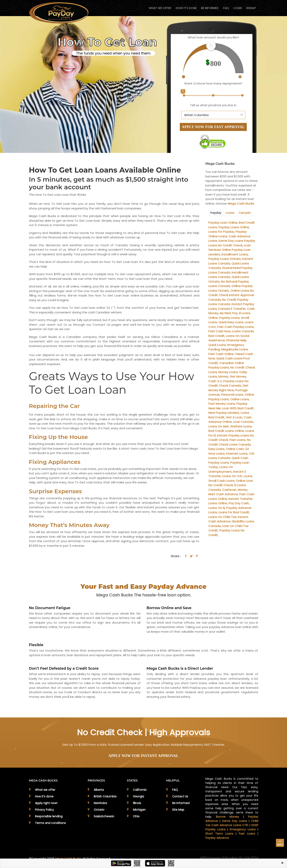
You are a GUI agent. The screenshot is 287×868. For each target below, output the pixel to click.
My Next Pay (229, 313)
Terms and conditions (50, 823)
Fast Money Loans (222, 403)
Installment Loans (235, 254)
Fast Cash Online (221, 354)
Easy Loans (216, 449)
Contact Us (180, 796)
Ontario (99, 810)
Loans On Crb (232, 476)
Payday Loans (229, 317)
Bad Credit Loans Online (226, 431)
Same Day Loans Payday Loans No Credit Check (232, 243)
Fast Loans (237, 440)
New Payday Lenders (224, 412)
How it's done (44, 796)
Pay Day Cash (239, 503)
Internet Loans (237, 453)
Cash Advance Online (230, 419)
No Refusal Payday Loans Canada (229, 283)
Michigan (139, 810)
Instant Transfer (240, 498)
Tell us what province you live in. (213, 105)
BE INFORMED (208, 8)
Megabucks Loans (235, 349)
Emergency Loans (243, 829)
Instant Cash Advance (228, 519)
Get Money (238, 376)
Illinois (137, 803)
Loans (248, 476)
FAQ (224, 8)
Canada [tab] (244, 213)
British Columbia (105, 796)
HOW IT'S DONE (183, 8)
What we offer (45, 790)
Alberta (99, 790)
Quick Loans (217, 344)
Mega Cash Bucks (241, 203)
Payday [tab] (216, 213)
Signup (251, 8)
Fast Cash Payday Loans (235, 326)
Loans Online (218, 503)
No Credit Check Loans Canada (230, 442)
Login (237, 8)
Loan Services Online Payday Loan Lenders (230, 249)
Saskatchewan (104, 816)
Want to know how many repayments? (213, 83)
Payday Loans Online (234, 227)
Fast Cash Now (220, 331)
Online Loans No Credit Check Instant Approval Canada (231, 295)
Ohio (136, 816)
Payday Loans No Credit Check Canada (228, 383)
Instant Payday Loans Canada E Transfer (231, 306)
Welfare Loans (241, 426)
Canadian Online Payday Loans (226, 365)
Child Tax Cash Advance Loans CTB (232, 823)
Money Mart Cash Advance (228, 492)
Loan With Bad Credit (238, 408)
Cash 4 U (215, 381)
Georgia (138, 796)
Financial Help (236, 340)
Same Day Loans (235, 821)
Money (223, 376)
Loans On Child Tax (222, 516)
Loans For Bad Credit (234, 512)
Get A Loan (234, 417)
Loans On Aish (219, 426)
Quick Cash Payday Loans (228, 460)
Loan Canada (243, 422)
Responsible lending (49, 816)
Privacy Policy (44, 810)
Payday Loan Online (223, 222)
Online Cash (235, 449)
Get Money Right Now (228, 388)
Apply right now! (46, 803)
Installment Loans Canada (228, 274)
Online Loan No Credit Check (231, 483)
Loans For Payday (221, 231)
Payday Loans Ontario (225, 259)
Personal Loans (232, 394)
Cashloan (229, 489)
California (140, 790)
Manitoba (100, 803)
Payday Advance (217, 838)
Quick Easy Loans (231, 322)
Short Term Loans (219, 834)
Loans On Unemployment (221, 469)
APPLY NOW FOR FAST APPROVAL (213, 127)
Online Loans (240, 399)
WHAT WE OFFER (156, 8)
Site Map (178, 810)
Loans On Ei (217, 507)
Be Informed (181, 803)
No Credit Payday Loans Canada (228, 302)
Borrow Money (227, 817)
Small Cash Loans (221, 480)
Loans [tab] (230, 213)
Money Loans (228, 372)
